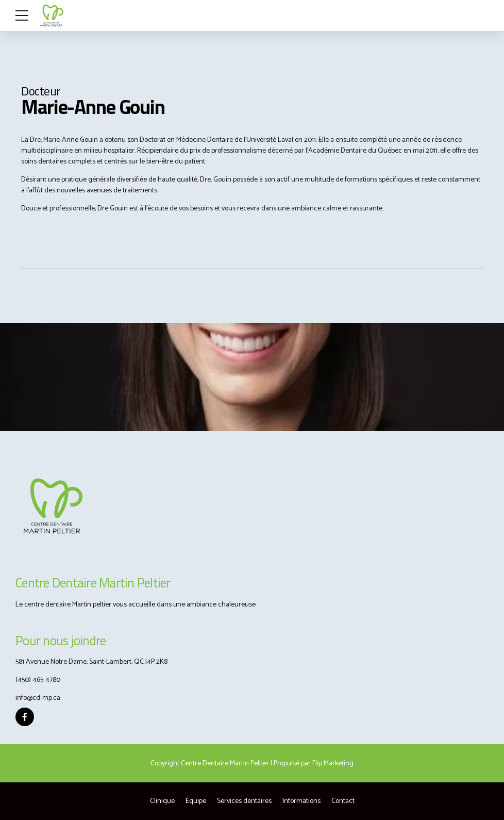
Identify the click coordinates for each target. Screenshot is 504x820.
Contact (343, 801)
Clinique (162, 801)
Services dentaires (244, 801)
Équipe (196, 801)
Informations (301, 801)
